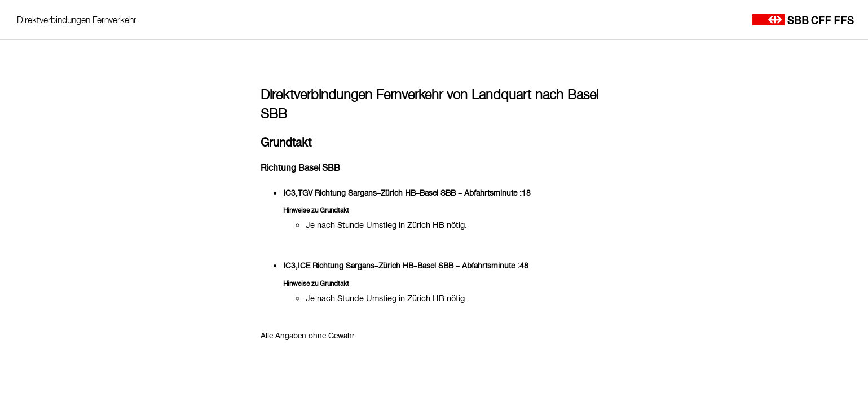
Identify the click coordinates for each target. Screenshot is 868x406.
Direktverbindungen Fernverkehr (77, 20)
